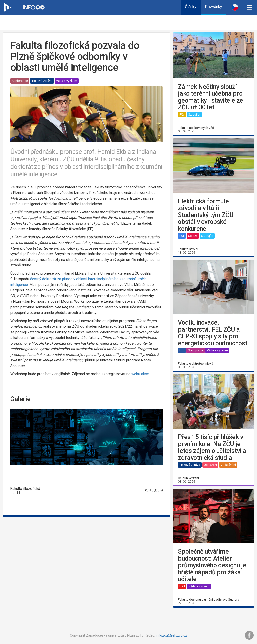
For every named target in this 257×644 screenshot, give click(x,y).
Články (191, 7)
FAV (182, 115)
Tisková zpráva (42, 81)
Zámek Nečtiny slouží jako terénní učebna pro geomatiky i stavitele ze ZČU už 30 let (210, 97)
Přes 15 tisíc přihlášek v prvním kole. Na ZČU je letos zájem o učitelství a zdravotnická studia (212, 447)
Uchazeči (210, 465)
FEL (182, 350)
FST (182, 236)
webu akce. (141, 374)
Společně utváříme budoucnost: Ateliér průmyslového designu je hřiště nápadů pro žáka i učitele (212, 565)
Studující (194, 115)
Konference (20, 81)
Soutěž (193, 236)
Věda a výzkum (67, 81)
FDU (182, 586)
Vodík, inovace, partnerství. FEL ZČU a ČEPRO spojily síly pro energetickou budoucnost (213, 333)
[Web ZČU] (8, 7)
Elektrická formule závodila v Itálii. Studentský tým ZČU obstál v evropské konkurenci (206, 215)
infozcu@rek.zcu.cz (172, 635)
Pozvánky (214, 7)
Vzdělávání (228, 465)
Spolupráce (196, 350)
